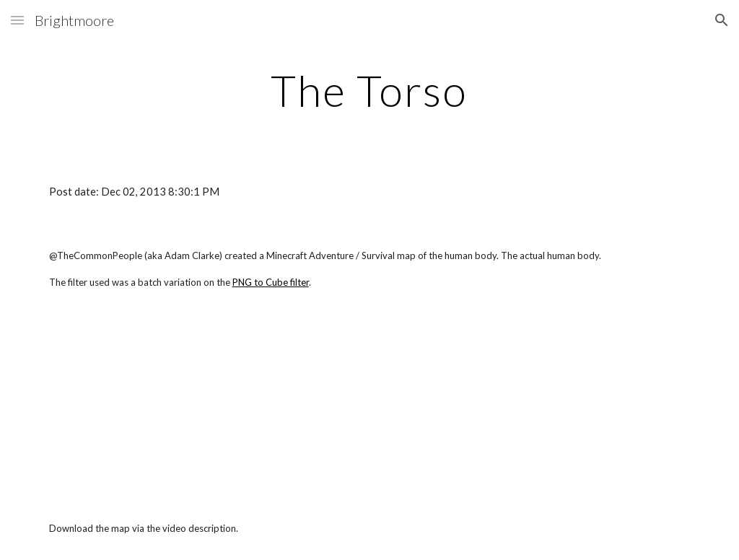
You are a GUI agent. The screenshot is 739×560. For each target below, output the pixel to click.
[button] (17, 20)
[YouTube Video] (174, 405)
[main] (369, 90)
